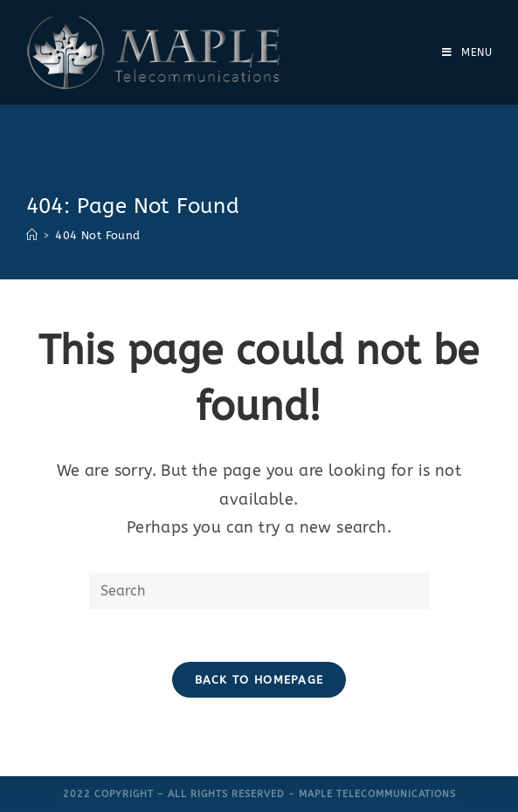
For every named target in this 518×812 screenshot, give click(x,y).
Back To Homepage (259, 680)
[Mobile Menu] (467, 52)
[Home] (32, 235)
